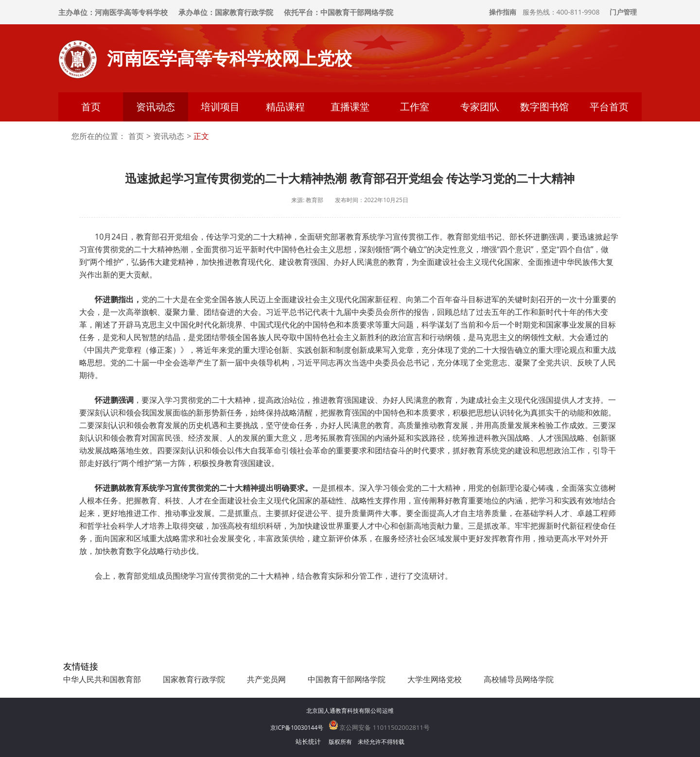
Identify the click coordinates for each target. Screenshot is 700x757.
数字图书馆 (544, 107)
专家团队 (480, 107)
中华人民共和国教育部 (102, 679)
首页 (91, 107)
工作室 (415, 107)
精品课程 (285, 107)
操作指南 (503, 12)
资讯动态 (156, 107)
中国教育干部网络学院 (347, 679)
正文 (201, 136)
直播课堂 (350, 107)
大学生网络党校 (435, 679)
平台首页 (609, 107)
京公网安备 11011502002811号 (379, 727)
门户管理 (623, 12)
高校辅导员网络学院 (519, 679)
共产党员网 (266, 679)
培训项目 (220, 107)
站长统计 (308, 741)
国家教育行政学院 (194, 679)
